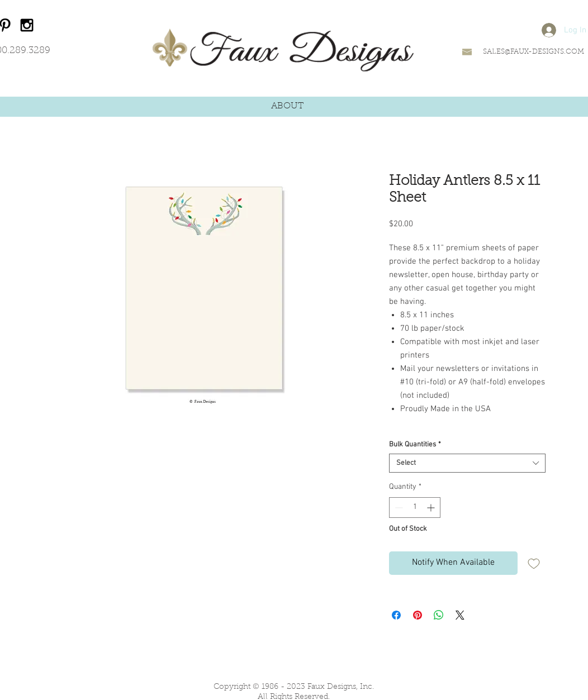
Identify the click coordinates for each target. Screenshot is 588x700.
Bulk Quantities (415, 445)
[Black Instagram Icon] (27, 25)
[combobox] (467, 463)
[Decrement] (398, 508)
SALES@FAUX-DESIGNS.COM (534, 52)
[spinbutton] (415, 508)
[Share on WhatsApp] (439, 615)
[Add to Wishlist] (534, 563)
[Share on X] (460, 615)
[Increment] (432, 508)
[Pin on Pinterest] (418, 615)
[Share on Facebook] (396, 615)
